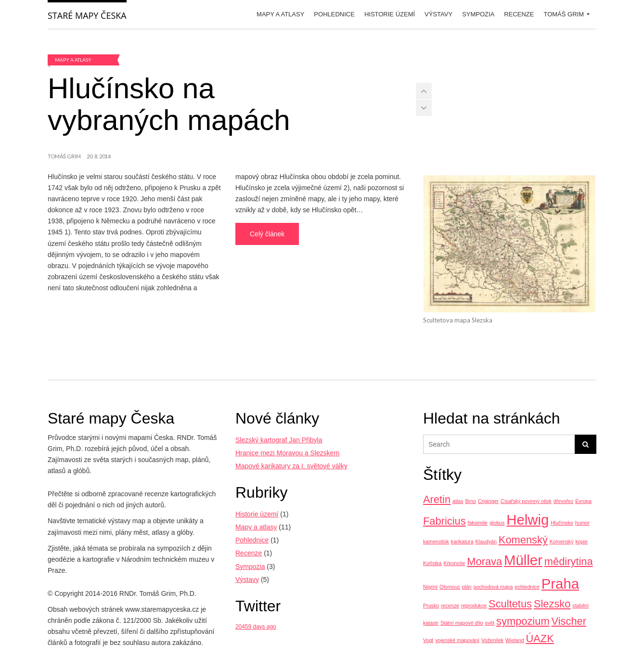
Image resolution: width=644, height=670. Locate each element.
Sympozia (478, 14)
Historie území (390, 14)
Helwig (528, 520)
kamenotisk (436, 541)
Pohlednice (334, 14)
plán (467, 587)
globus (497, 523)
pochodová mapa (493, 587)
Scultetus (510, 604)
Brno (470, 501)
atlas (458, 501)
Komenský (523, 540)
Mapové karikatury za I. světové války (291, 466)
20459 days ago (256, 627)
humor (582, 523)
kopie (581, 541)
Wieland (515, 640)
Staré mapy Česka (87, 15)
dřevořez (563, 501)
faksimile (478, 523)
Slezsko (552, 604)
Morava (484, 561)
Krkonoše (454, 563)
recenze (450, 606)
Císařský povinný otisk (526, 501)
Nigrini (430, 587)
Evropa (583, 501)
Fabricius (444, 521)
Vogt (428, 640)
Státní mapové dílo (462, 623)
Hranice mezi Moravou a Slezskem (287, 453)
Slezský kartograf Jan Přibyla (279, 440)
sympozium (523, 621)
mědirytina (569, 561)
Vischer (569, 621)
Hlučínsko (562, 523)
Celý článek (267, 234)
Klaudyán (486, 541)
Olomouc (450, 587)
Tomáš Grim (564, 14)
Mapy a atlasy (280, 14)
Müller (523, 560)
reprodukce (474, 606)
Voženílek (492, 640)
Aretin (437, 499)
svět (490, 623)
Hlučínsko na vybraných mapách (169, 104)
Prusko (431, 606)
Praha (560, 584)
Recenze (519, 14)
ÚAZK (540, 638)
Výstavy (438, 14)
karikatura (462, 541)
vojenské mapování (457, 640)
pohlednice (527, 587)
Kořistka (432, 563)
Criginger (488, 501)
